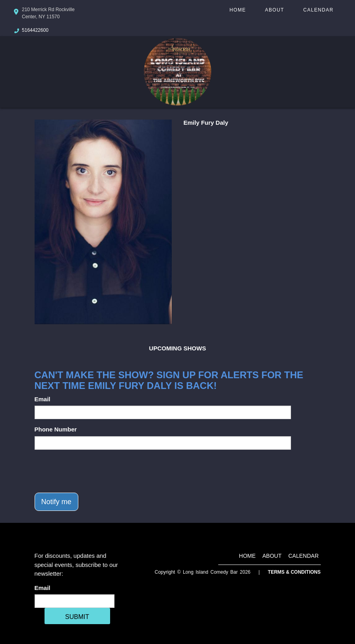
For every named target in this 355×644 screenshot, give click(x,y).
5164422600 (35, 30)
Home (238, 10)
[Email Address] (75, 601)
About (275, 10)
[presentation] (95, 471)
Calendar (318, 10)
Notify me (56, 502)
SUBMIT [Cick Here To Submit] (77, 617)
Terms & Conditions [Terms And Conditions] (294, 572)
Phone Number (56, 429)
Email (43, 399)
